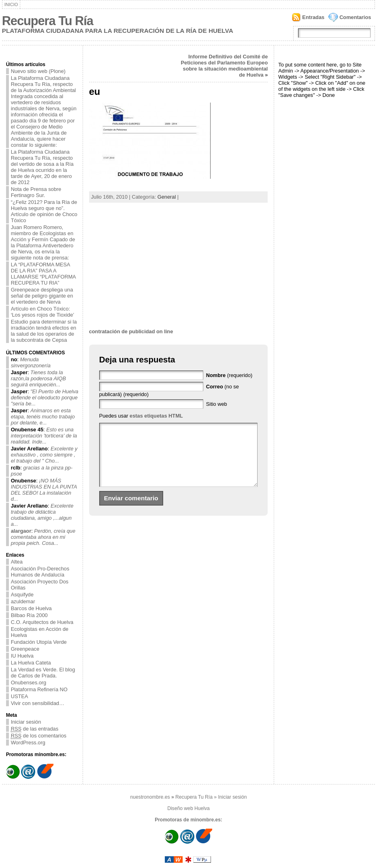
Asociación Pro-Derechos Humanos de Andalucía (40, 572)
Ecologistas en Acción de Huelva (40, 632)
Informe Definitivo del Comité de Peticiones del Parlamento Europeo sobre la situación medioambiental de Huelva (225, 66)
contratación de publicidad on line (131, 331)
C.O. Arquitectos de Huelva (42, 622)
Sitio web (217, 404)
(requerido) (229, 375)
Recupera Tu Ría (48, 21)
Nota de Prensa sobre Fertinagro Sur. (36, 192)
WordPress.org (28, 743)
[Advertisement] (179, 266)
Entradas (313, 17)
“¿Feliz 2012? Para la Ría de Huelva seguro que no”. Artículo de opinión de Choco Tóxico (44, 211)
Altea (17, 562)
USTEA (20, 696)
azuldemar (23, 601)
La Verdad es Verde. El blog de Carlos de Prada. (43, 673)
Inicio (11, 4)
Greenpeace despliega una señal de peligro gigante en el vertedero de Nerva (42, 296)
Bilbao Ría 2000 (29, 615)
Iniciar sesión (26, 722)
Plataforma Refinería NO (39, 689)
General (167, 197)
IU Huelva (22, 656)
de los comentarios (39, 736)
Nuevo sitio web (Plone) (38, 71)
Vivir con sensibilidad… (38, 703)
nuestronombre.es (150, 797)
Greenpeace (25, 649)
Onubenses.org (29, 683)
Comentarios (355, 17)
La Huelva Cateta (31, 663)
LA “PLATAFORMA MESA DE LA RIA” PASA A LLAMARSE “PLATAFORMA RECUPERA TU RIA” (44, 274)
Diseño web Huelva (188, 808)
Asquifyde (22, 595)
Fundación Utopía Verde (39, 642)
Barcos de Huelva (31, 608)
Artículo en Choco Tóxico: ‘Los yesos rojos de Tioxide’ (43, 312)
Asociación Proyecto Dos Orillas (40, 585)
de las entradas (35, 729)
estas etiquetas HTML (156, 416)
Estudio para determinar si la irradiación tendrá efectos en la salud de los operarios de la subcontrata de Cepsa (44, 331)
